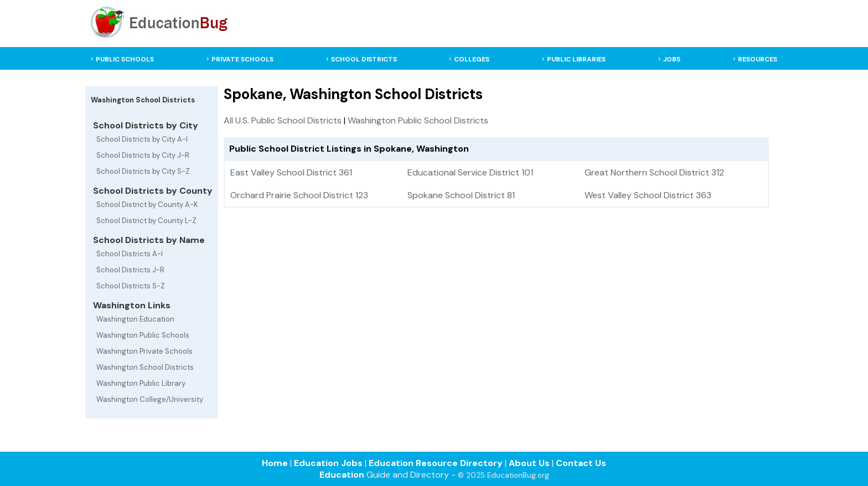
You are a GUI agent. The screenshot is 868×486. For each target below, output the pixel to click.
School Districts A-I (130, 254)
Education (342, 475)
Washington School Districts (145, 367)
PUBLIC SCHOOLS (125, 59)
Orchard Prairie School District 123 (299, 195)
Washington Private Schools (144, 351)
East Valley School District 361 (291, 172)
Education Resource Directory (436, 463)
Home (275, 463)
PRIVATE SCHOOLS (242, 59)
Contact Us (581, 463)
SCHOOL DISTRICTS (364, 59)
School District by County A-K (147, 205)
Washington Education (135, 319)
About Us (529, 463)
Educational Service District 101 (470, 172)
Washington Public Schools (143, 335)
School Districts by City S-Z (143, 171)
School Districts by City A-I (142, 139)
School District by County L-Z (146, 221)
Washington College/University (150, 399)
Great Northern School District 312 (654, 172)
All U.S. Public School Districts (283, 120)
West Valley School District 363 (648, 195)
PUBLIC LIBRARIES (576, 59)
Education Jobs (328, 463)
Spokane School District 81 (461, 195)
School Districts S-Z (131, 286)
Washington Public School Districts (418, 120)
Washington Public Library (141, 383)
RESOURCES (758, 59)
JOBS (672, 59)
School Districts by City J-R (143, 155)
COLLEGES (472, 59)
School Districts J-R (130, 270)
